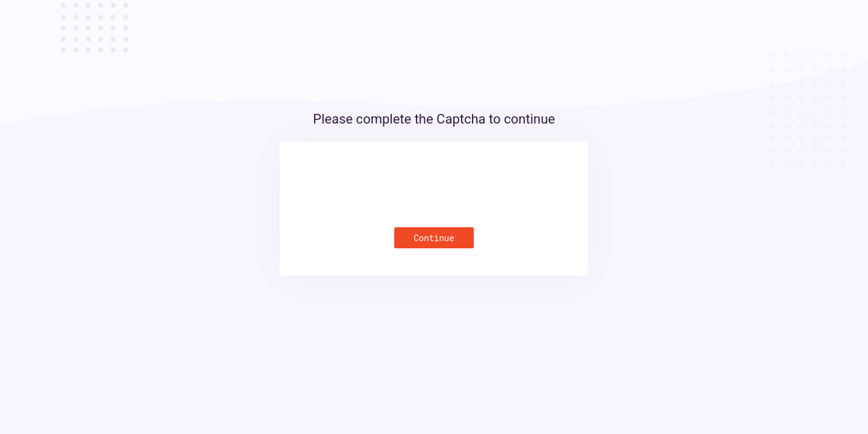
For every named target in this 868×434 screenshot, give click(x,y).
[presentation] (434, 189)
